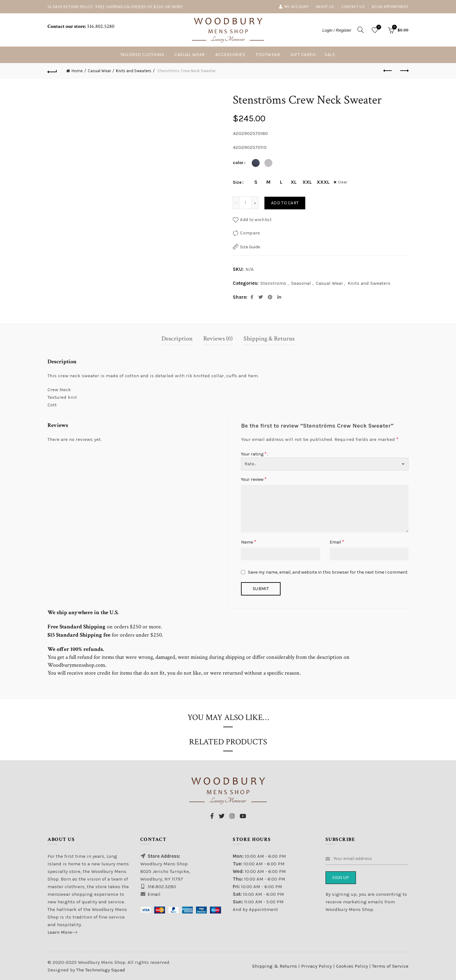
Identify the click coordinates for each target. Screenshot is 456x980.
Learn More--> (63, 932)
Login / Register (337, 30)
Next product (404, 71)
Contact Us (353, 7)
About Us (325, 7)
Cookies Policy (353, 966)
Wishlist (378, 27)
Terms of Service (390, 966)
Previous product (388, 71)
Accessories (230, 55)
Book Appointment (390, 7)
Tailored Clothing (142, 55)
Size (237, 182)
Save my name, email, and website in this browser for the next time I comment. (328, 572)
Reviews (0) (218, 339)
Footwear (268, 55)
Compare (250, 233)
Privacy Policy (317, 966)
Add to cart (285, 203)
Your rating (254, 454)
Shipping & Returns (269, 339)
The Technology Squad (100, 970)
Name (249, 542)
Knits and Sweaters (134, 71)
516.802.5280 (100, 26)
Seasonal (301, 283)
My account (294, 7)
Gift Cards (303, 55)
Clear (343, 182)
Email (337, 542)
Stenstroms (273, 283)
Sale (330, 55)
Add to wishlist (256, 219)
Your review (254, 479)
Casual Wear (190, 55)
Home (77, 71)
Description (177, 339)
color (238, 163)
